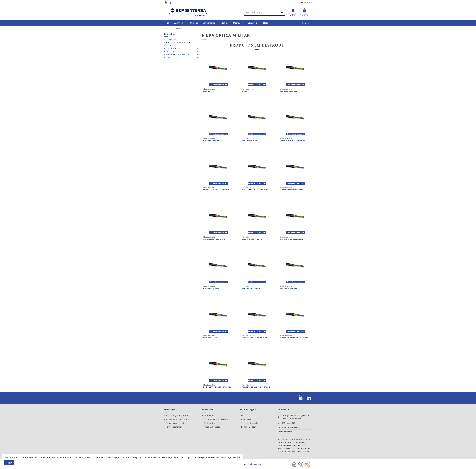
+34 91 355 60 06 (288, 423)
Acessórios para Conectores (178, 42)
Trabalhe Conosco (212, 427)
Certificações (209, 423)
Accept (9, 463)
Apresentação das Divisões (178, 419)
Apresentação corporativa (177, 415)
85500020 (207, 91)
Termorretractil (173, 49)
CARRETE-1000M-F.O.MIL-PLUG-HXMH (255, 338)
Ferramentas (171, 52)
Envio (244, 415)
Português (307, 2)
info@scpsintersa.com (290, 427)
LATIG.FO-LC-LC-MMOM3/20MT (292, 239)
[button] (180, 23)
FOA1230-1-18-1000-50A (212, 288)
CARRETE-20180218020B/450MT (214, 239)
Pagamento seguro (250, 427)
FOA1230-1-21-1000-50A (289, 288)
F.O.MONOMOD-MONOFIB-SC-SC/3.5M (294, 338)
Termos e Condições (250, 423)
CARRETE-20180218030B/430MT (292, 190)
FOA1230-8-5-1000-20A (211, 141)
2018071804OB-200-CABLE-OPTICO (293, 141)
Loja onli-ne (170, 34)
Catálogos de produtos (176, 423)
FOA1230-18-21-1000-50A (251, 288)
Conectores (171, 39)
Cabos (168, 45)
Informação (209, 415)
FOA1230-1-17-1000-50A (212, 338)
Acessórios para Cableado (177, 55)
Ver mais (237, 457)
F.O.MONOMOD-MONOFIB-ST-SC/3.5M (217, 387)
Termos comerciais (174, 427)
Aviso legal (246, 419)
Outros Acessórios (174, 58)
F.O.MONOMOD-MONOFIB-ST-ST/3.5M (256, 387)
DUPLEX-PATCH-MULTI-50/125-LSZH (255, 190)
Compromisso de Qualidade (216, 419)
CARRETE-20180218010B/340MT (253, 239)
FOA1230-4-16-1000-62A (250, 141)
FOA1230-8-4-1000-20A (289, 91)
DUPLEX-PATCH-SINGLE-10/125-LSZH (217, 190)
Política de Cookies (257, 464)
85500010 (245, 91)
